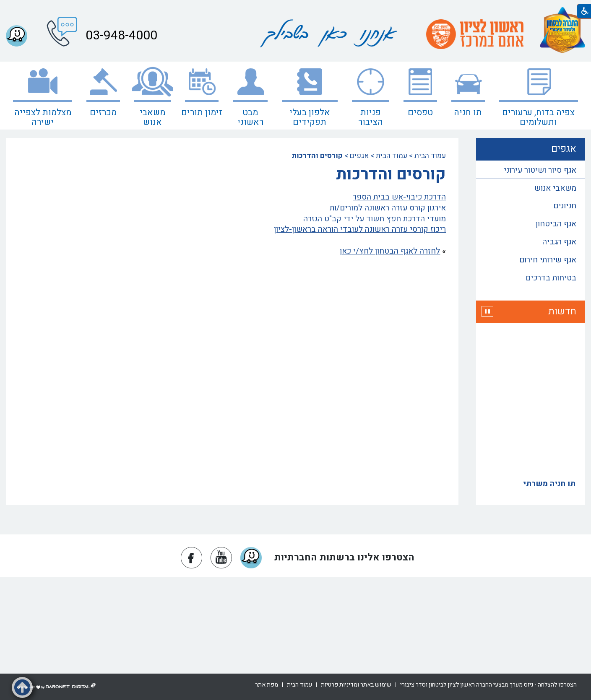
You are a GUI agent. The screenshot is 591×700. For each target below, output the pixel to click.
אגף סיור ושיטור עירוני (540, 170)
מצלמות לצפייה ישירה (43, 117)
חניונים (565, 206)
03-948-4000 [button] (120, 36)
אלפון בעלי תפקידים (310, 117)
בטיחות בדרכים (551, 278)
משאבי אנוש (152, 117)
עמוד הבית (430, 156)
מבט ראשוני (250, 117)
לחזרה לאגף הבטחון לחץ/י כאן (390, 251)
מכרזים (103, 113)
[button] (487, 311)
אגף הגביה (559, 242)
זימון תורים (202, 113)
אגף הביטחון (556, 224)
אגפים (359, 156)
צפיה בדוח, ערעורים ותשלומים (538, 117)
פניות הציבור (371, 117)
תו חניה (468, 113)
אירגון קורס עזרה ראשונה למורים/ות (388, 208)
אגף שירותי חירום (548, 260)
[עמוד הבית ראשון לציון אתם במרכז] (475, 34)
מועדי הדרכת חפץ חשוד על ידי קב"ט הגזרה (375, 219)
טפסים (420, 113)
